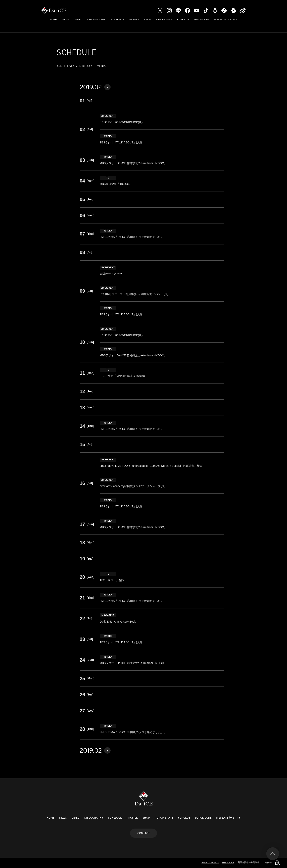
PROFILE (134, 19)
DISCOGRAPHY (96, 19)
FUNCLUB (183, 19)
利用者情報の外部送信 (249, 862)
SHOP (147, 19)
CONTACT (143, 833)
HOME (54, 19)
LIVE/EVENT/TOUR (79, 66)
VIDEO (78, 19)
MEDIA (101, 66)
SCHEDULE (117, 19)
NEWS (66, 19)
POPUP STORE (164, 19)
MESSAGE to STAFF (226, 19)
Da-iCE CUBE (202, 19)
